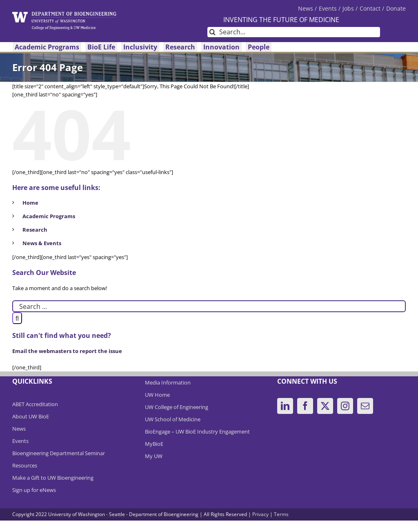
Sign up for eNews (34, 490)
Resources (25, 465)
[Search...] (294, 32)
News (19, 429)
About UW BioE (31, 416)
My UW (154, 456)
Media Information (168, 382)
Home (30, 203)
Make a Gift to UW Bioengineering (53, 478)
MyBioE (154, 444)
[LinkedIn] (285, 406)
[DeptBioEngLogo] (64, 14)
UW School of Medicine (173, 419)
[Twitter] (325, 406)
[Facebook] (305, 406)
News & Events (42, 243)
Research (35, 230)
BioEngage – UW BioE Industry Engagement (197, 431)
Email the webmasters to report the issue (67, 351)
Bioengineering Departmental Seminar (59, 453)
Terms (281, 514)
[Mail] (365, 406)
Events (20, 441)
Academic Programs (49, 216)
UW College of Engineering (177, 407)
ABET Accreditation (35, 404)
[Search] (212, 32)
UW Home (157, 395)
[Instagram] (345, 406)
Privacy (260, 514)
